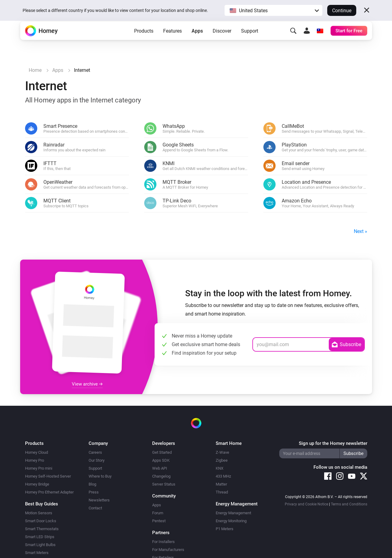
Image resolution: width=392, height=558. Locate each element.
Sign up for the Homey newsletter (333, 443)
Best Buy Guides (42, 504)
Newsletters (99, 500)
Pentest (159, 521)
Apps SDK (161, 460)
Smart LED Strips (40, 537)
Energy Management (233, 513)
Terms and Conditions (349, 504)
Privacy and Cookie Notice (306, 504)
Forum (158, 513)
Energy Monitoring (231, 521)
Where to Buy (100, 476)
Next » (361, 231)
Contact (95, 508)
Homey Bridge (37, 484)
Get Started (162, 452)
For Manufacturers (168, 550)
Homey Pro (35, 460)
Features (172, 40)
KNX (220, 468)
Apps (197, 40)
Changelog (161, 476)
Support (250, 40)
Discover (222, 40)
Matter (221, 484)
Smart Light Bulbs (40, 545)
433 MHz (223, 476)
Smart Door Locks (41, 521)
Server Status (164, 484)
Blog (92, 484)
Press (94, 492)
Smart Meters (37, 553)
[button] (273, 10)
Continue (342, 11)
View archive (87, 384)
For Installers (163, 542)
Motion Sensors (39, 513)
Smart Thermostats (42, 529)
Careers (95, 452)
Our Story (97, 460)
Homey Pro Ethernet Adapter (49, 492)
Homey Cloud (37, 452)
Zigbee (222, 460)
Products (144, 40)
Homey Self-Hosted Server (48, 476)
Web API (160, 468)
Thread (222, 492)
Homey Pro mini (39, 468)
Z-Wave (222, 452)
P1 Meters (225, 529)
